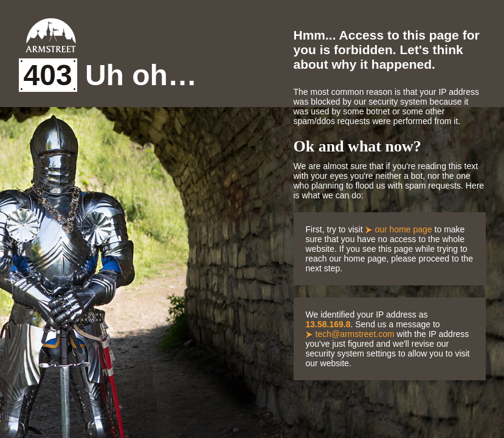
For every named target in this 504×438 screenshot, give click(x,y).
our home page (404, 229)
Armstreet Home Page (51, 35)
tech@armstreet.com (355, 334)
